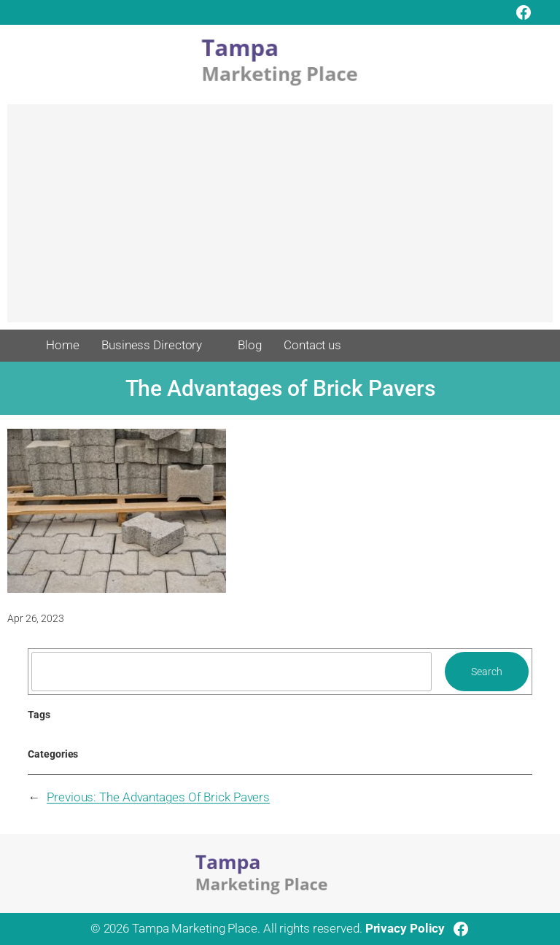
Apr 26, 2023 (36, 618)
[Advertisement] (280, 220)
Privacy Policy (405, 928)
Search (486, 672)
